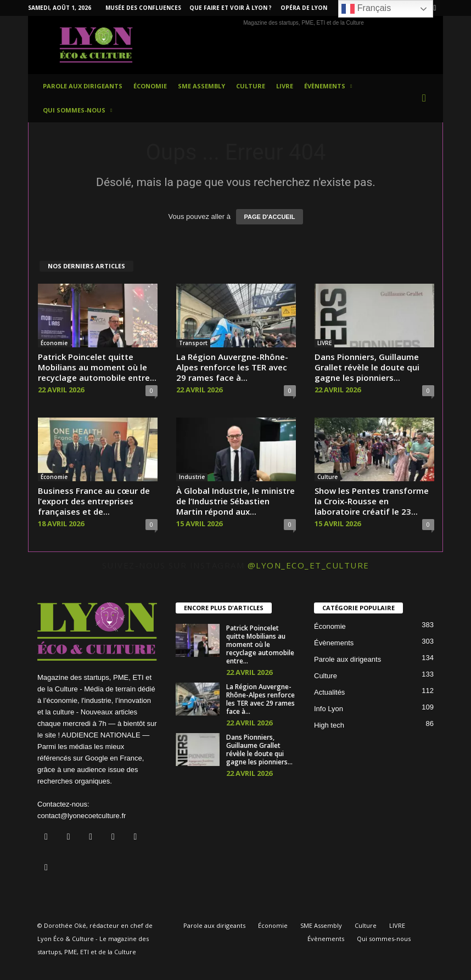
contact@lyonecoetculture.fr (82, 816)
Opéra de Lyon (304, 8)
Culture (251, 86)
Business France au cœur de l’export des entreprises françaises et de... (94, 501)
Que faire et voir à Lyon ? (231, 8)
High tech (329, 725)
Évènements (328, 86)
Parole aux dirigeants (83, 86)
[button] (427, 98)
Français (366, 9)
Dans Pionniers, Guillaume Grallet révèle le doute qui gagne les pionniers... (367, 367)
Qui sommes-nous (77, 110)
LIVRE (285, 86)
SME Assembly (201, 86)
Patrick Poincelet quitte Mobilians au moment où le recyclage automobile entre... (97, 367)
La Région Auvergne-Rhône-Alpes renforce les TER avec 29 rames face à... (232, 367)
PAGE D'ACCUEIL (270, 217)
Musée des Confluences (143, 8)
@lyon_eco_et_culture (309, 565)
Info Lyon (329, 709)
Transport (193, 343)
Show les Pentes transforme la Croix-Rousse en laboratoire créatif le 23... (372, 501)
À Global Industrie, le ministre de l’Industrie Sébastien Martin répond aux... (235, 501)
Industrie (192, 477)
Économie (150, 86)
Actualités (329, 692)
